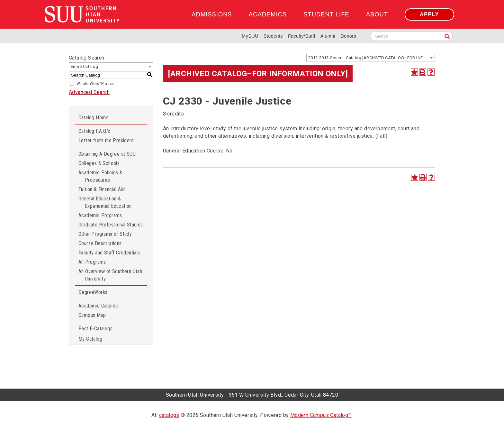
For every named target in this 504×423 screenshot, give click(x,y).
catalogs (169, 415)
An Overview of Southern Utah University (110, 275)
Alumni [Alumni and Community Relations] (328, 36)
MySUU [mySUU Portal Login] (250, 36)
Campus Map (92, 315)
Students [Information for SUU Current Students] (273, 36)
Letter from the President (106, 140)
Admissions (212, 14)
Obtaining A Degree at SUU (107, 154)
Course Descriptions (100, 243)
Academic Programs (100, 215)
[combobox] (371, 58)
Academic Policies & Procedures (101, 176)
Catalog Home (94, 118)
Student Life (326, 14)
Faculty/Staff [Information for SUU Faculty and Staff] (302, 36)
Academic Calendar (99, 306)
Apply (429, 14)
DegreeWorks (93, 292)
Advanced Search (89, 92)
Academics (268, 14)
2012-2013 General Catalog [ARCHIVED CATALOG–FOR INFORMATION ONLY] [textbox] (371, 58)
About (377, 14)
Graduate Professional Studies (111, 225)
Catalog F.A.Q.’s (94, 131)
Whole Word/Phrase (95, 84)
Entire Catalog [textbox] (85, 66)
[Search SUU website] (411, 36)
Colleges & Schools (99, 163)
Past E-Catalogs (95, 329)
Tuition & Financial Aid (102, 189)
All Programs (92, 262)
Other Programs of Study (105, 234)
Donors (348, 36)
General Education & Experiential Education (105, 202)
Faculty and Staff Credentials (109, 253)
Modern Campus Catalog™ (321, 415)
